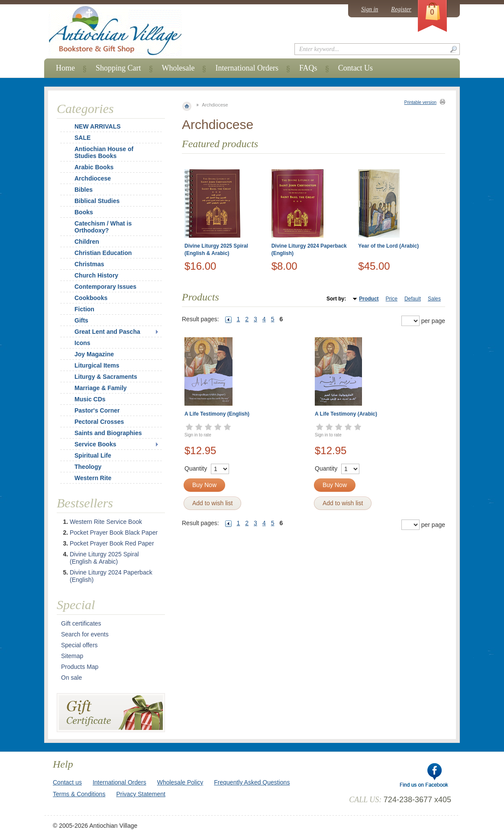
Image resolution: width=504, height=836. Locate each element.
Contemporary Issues (105, 287)
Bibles (84, 190)
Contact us (67, 782)
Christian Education (103, 253)
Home (65, 68)
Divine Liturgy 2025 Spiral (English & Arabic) (104, 558)
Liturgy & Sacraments (106, 377)
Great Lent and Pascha (107, 332)
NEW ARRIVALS (98, 126)
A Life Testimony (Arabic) (346, 414)
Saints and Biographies (108, 433)
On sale (71, 678)
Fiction (84, 309)
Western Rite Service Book (106, 522)
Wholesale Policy (180, 782)
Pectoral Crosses (99, 422)
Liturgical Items (97, 365)
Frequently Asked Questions (252, 782)
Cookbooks (91, 298)
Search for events (85, 634)
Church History (96, 275)
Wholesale (178, 68)
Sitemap (72, 656)
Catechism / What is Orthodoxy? (103, 227)
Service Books (95, 444)
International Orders (247, 68)
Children (87, 242)
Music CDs (90, 399)
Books (84, 212)
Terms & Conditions (79, 794)
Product (369, 299)
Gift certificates (81, 623)
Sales (434, 299)
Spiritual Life (93, 455)
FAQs (308, 68)
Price (392, 299)
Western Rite (93, 478)
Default (413, 299)
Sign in (370, 9)
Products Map (80, 667)
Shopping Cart (118, 68)
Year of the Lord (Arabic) (388, 246)
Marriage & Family (101, 388)
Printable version (420, 102)
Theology (88, 467)
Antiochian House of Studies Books (104, 152)
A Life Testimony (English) (217, 414)
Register (401, 9)
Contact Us (356, 68)
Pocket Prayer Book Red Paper (112, 543)
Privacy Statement (141, 794)
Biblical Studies (97, 201)
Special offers (79, 645)
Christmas (84, 264)
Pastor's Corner (97, 410)
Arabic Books (94, 167)
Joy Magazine (94, 354)
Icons (82, 343)
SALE (82, 138)
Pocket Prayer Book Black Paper (114, 533)
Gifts (81, 320)
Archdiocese (93, 178)
